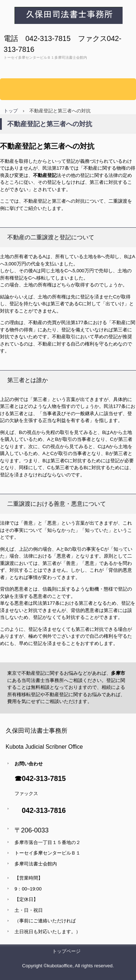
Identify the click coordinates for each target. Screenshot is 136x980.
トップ (11, 111)
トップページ (66, 951)
